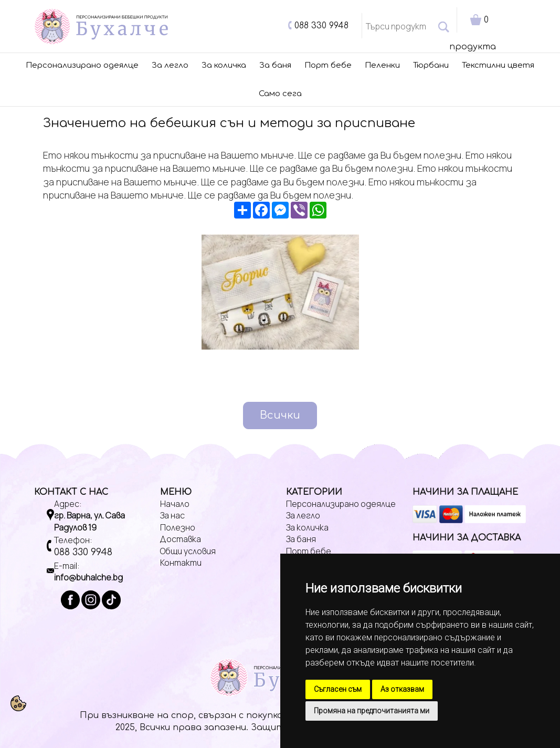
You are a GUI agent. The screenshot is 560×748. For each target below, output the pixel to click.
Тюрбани (431, 65)
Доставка (181, 539)
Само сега (280, 94)
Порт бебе (328, 65)
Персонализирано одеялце (82, 65)
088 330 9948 (321, 26)
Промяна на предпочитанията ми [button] (372, 711)
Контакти (181, 563)
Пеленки (382, 65)
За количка (224, 65)
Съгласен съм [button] (338, 689)
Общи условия (188, 551)
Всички (280, 415)
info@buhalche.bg (88, 577)
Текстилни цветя (498, 65)
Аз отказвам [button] (402, 689)
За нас (172, 515)
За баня (275, 65)
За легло (170, 65)
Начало (175, 504)
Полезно (178, 527)
